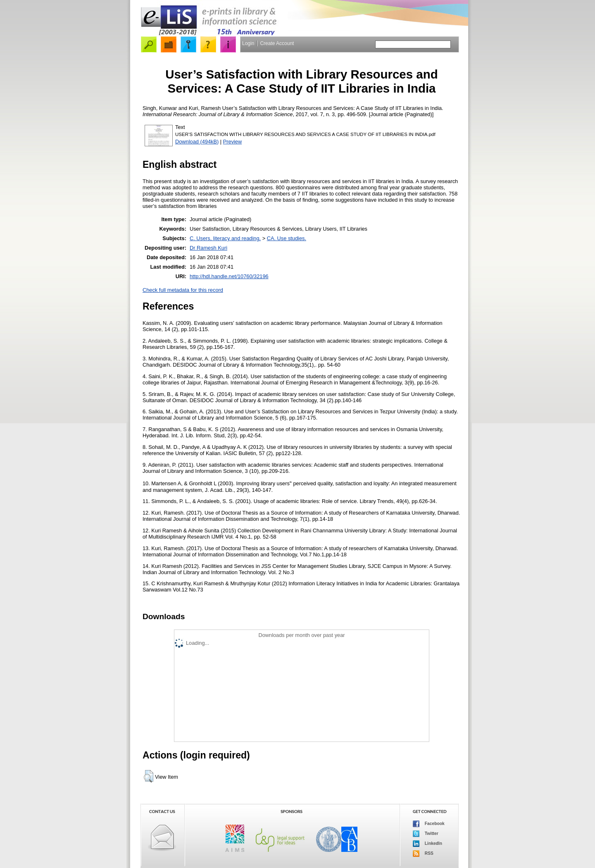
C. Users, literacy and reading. (225, 238)
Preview (233, 142)
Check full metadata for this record (183, 290)
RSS (423, 854)
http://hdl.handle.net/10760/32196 (229, 276)
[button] (149, 776)
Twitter (426, 834)
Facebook (429, 824)
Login (248, 43)
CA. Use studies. (287, 238)
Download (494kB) (197, 142)
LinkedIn (427, 844)
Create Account (277, 43)
